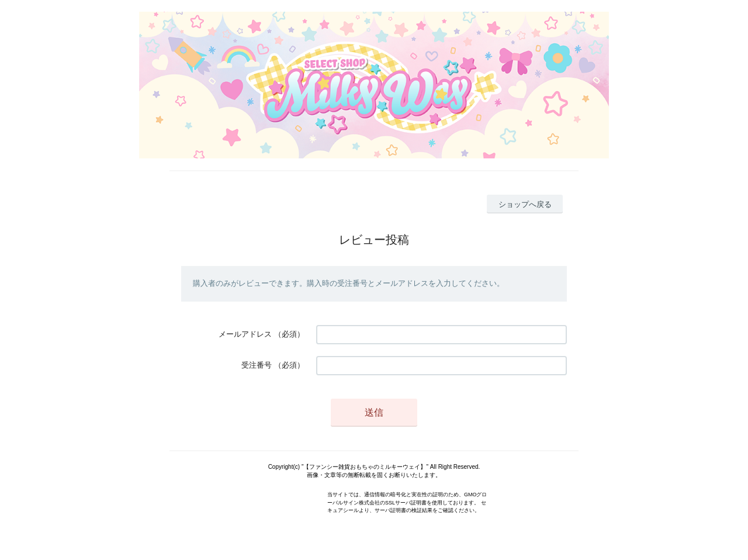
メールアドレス (245, 334)
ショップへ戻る (525, 204)
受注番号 (257, 365)
